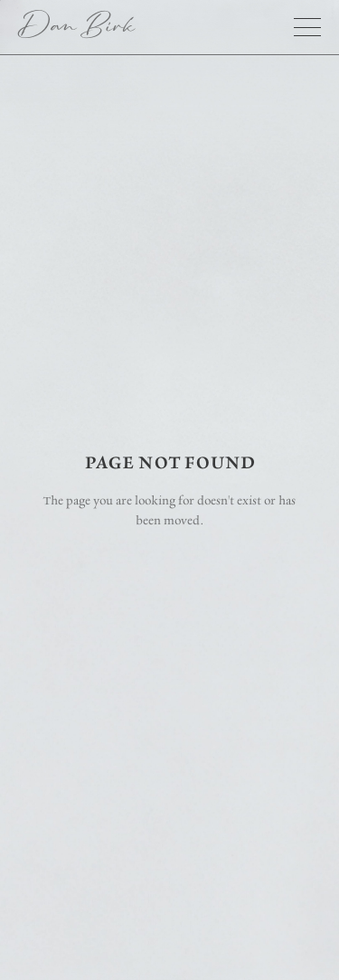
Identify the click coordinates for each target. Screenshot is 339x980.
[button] (307, 27)
